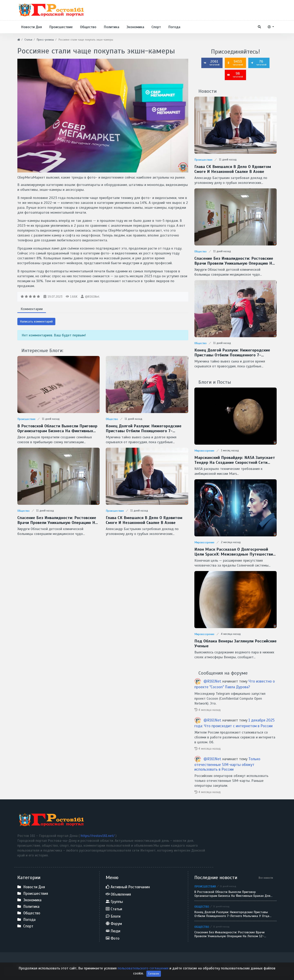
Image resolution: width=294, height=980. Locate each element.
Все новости (266, 878)
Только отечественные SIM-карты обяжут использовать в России (227, 764)
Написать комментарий (36, 322)
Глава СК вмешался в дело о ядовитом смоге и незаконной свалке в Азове (144, 520)
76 (258, 63)
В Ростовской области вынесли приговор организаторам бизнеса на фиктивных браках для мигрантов (57, 429)
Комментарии (32, 309)
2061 (212, 63)
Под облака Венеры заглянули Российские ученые (236, 644)
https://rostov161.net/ (98, 836)
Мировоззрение (204, 451)
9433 (235, 63)
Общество (112, 419)
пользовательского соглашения (144, 970)
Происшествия (26, 419)
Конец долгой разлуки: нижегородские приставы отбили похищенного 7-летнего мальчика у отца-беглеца (144, 429)
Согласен (154, 976)
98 (235, 75)
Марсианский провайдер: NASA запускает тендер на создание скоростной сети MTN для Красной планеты (235, 460)
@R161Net (92, 297)
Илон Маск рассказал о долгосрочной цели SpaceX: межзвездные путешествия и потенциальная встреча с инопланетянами (235, 552)
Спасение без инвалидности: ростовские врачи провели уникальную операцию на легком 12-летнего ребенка (57, 520)
